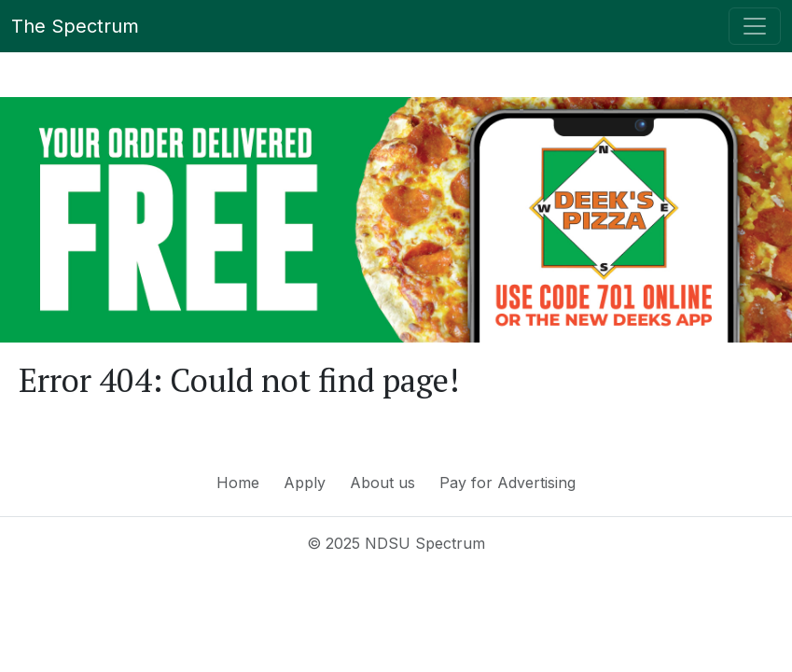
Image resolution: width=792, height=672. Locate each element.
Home (238, 483)
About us (382, 483)
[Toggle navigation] (755, 26)
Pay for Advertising (507, 483)
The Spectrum (75, 26)
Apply (305, 483)
